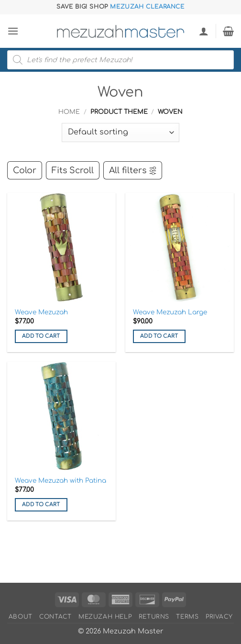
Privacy (219, 617)
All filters (133, 170)
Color (25, 170)
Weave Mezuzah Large (170, 312)
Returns (154, 617)
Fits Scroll (73, 170)
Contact (55, 617)
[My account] (204, 31)
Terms (187, 617)
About (21, 617)
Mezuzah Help (105, 617)
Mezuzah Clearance (147, 7)
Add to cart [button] (41, 336)
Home (69, 112)
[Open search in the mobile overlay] (120, 60)
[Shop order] (120, 133)
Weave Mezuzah (41, 312)
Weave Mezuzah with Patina (60, 481)
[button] (13, 31)
